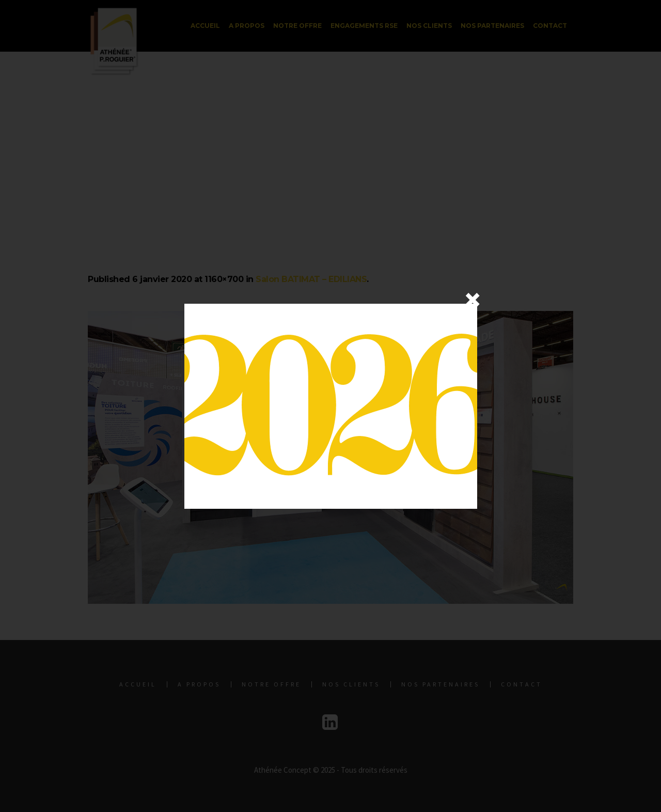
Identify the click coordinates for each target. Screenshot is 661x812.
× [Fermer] (473, 300)
